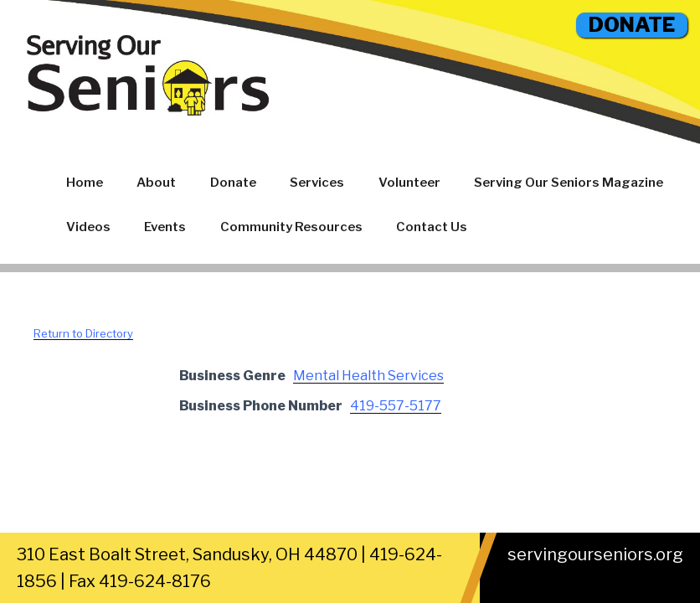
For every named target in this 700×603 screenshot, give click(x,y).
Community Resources (291, 227)
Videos (88, 227)
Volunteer (409, 183)
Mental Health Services (368, 376)
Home (85, 183)
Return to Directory (83, 333)
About (156, 183)
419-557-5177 (396, 406)
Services (317, 183)
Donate (233, 183)
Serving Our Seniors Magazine (569, 183)
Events (165, 227)
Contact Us (432, 227)
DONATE (632, 25)
